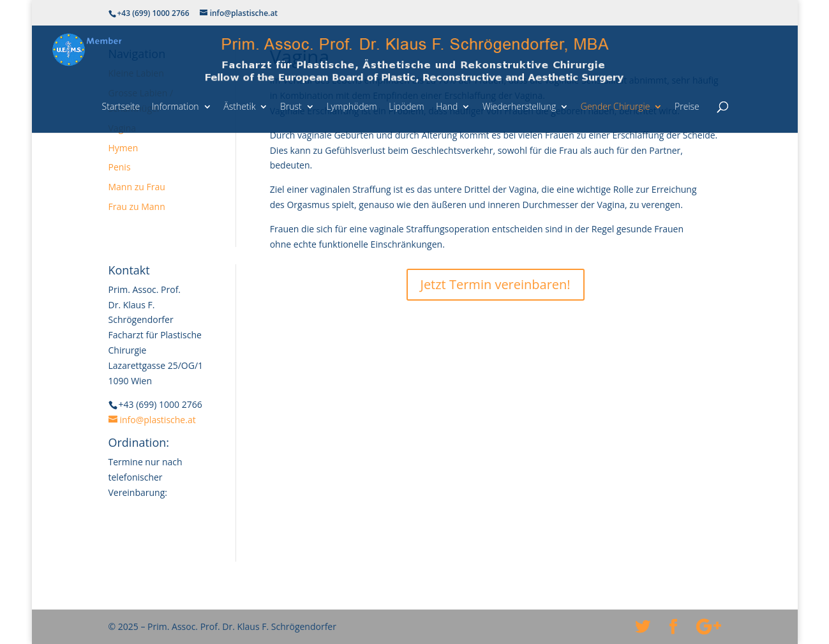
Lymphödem (351, 106)
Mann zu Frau (137, 187)
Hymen (123, 148)
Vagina (123, 128)
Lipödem (406, 106)
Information (176, 106)
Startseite (121, 106)
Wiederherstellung (519, 106)
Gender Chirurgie (616, 106)
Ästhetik (239, 106)
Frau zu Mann (137, 206)
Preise (687, 106)
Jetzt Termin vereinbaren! (496, 284)
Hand (447, 106)
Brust (291, 106)
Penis (120, 167)
